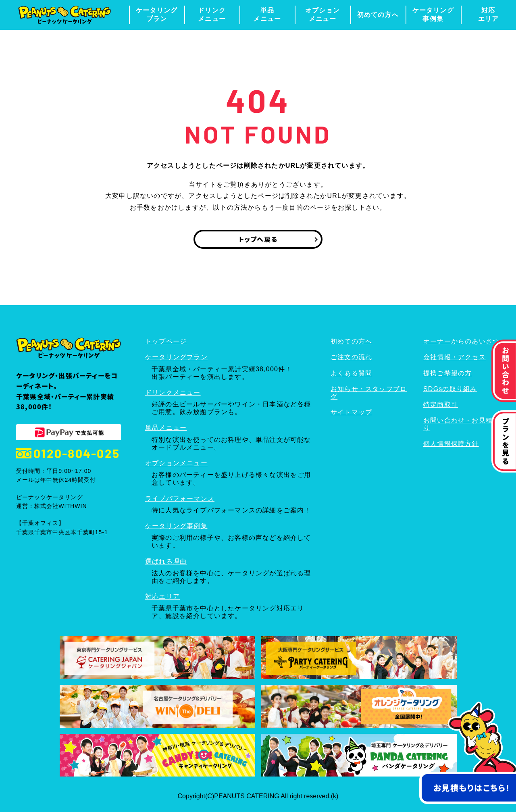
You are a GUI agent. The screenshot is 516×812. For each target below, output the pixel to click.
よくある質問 (351, 373)
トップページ (166, 341)
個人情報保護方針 (451, 444)
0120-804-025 (68, 453)
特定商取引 (441, 405)
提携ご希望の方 (447, 373)
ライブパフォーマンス (180, 499)
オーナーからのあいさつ (461, 341)
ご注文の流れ (351, 357)
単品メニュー (267, 15)
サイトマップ (351, 412)
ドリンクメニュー (212, 15)
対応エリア (489, 15)
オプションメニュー (322, 15)
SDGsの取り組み (450, 389)
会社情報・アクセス (455, 357)
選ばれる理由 (166, 561)
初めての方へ (378, 15)
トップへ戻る (258, 239)
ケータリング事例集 (433, 15)
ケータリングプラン (157, 15)
